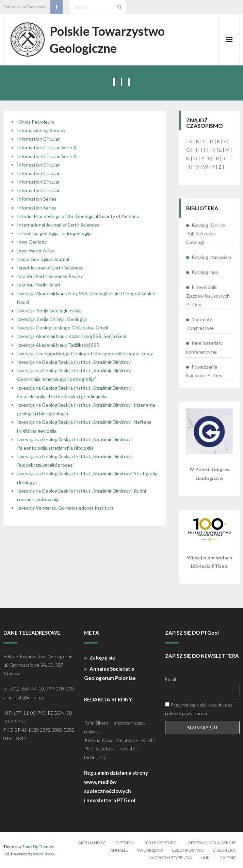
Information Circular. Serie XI (47, 156)
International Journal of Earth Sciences (58, 225)
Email (171, 679)
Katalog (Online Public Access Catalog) (206, 234)
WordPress (44, 854)
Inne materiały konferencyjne (204, 347)
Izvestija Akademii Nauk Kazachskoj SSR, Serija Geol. (72, 336)
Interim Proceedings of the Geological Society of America (78, 216)
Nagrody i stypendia (170, 858)
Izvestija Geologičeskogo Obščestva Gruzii (62, 328)
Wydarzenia (150, 850)
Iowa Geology (32, 242)
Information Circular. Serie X (47, 147)
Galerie (228, 858)
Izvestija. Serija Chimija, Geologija (52, 319)
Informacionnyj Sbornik (41, 130)
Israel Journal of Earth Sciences (50, 268)
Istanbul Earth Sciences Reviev (50, 276)
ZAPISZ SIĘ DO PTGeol (192, 633)
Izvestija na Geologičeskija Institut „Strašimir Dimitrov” (75, 362)
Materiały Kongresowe (200, 324)
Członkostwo (188, 850)
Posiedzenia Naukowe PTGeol (205, 371)
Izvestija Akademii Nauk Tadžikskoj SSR (58, 345)
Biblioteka (224, 850)
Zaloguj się (102, 657)
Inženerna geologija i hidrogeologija (54, 233)
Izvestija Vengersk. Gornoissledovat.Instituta (65, 508)
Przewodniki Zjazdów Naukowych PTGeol (208, 296)
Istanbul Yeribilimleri (38, 285)
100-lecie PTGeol (161, 843)
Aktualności (92, 843)
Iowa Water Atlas (36, 251)
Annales (119, 850)
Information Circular (38, 139)
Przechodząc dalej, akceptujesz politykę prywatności (199, 709)
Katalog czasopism (211, 257)
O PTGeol (125, 843)
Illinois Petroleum (36, 122)
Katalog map (205, 272)
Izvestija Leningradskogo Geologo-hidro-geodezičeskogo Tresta (85, 353)
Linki (206, 858)
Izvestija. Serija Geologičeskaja (49, 311)
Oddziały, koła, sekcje (212, 843)
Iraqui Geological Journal (43, 259)
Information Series (37, 199)
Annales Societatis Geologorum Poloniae (110, 673)
